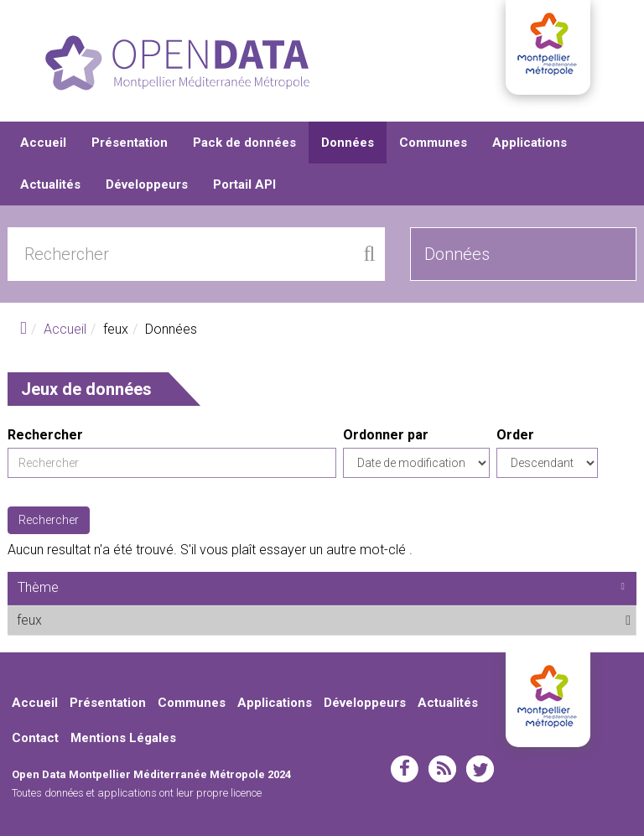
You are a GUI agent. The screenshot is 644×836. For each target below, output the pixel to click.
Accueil (43, 143)
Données (348, 143)
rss (442, 769)
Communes (433, 143)
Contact (35, 738)
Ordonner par (386, 435)
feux (83, 620)
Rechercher (45, 435)
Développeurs (147, 184)
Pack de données (244, 143)
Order (515, 435)
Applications (530, 143)
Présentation (130, 143)
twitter (480, 769)
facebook (405, 769)
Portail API (244, 184)
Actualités (50, 184)
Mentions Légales (123, 738)
